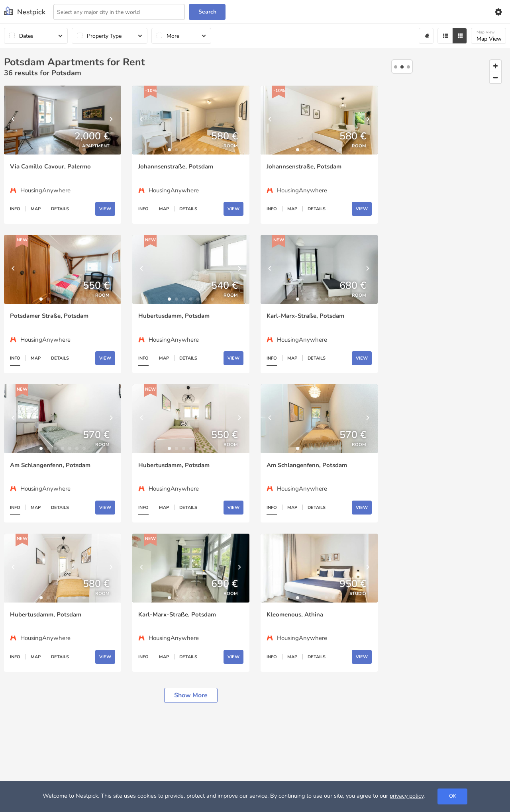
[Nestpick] (25, 12)
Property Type (104, 36)
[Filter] (445, 36)
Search (207, 12)
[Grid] (460, 36)
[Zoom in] (495, 66)
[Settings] (498, 12)
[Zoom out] (495, 77)
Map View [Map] (489, 36)
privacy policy (407, 796)
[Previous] (14, 120)
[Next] (111, 120)
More (173, 36)
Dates (26, 36)
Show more (191, 695)
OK (453, 796)
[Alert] (426, 36)
